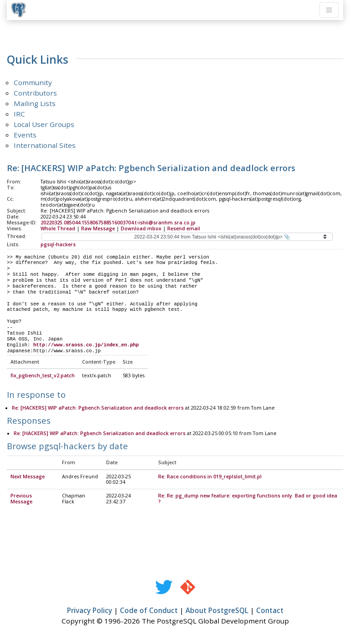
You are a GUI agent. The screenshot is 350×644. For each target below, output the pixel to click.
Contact (270, 611)
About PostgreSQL (217, 611)
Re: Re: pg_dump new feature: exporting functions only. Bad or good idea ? (248, 499)
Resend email (184, 228)
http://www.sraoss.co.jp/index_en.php (86, 345)
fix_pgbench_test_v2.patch (43, 376)
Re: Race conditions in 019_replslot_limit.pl (210, 477)
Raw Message (98, 228)
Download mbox (141, 228)
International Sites (45, 145)
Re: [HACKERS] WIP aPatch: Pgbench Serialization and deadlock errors (98, 408)
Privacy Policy (90, 611)
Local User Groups (44, 124)
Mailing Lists (35, 103)
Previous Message (21, 499)
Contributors (35, 93)
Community (33, 82)
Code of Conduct (149, 611)
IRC (19, 114)
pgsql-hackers (58, 244)
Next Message (28, 477)
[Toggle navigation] (329, 10)
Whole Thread (58, 228)
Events (25, 135)
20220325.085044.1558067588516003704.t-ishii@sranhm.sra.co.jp (118, 223)
